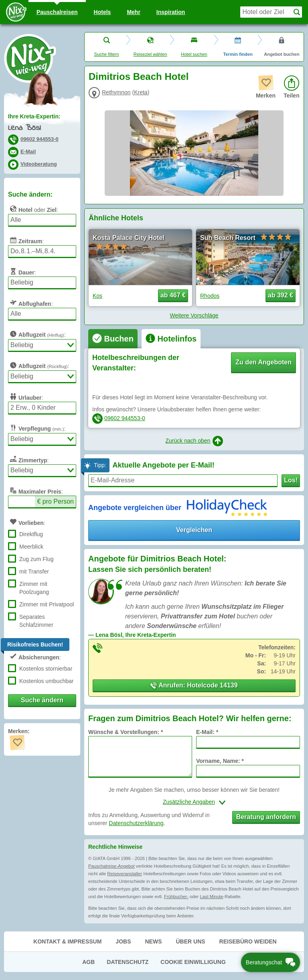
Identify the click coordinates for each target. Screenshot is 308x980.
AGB (88, 962)
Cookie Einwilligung (193, 962)
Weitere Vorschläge (194, 315)
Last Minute (212, 897)
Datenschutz (128, 962)
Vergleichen (194, 530)
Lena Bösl (24, 128)
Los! (291, 480)
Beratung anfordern (266, 817)
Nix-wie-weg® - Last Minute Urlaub (30, 58)
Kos (97, 296)
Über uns (190, 941)
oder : (33, 209)
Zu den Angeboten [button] (263, 362)
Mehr (133, 12)
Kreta (141, 92)
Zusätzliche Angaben (189, 802)
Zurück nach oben (194, 441)
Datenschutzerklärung (136, 823)
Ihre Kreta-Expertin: (34, 116)
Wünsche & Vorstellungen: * (126, 732)
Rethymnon (116, 92)
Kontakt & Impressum (67, 941)
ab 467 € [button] (173, 295)
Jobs (123, 941)
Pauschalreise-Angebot (111, 866)
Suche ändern (42, 700)
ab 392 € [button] (281, 295)
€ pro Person (55, 501)
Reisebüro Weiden (248, 941)
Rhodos (210, 296)
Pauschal (57, 12)
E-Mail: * (207, 732)
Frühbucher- (176, 897)
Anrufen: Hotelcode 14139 (194, 685)
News (153, 941)
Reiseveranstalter (125, 874)
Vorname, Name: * (220, 761)
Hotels (102, 12)
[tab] (113, 339)
